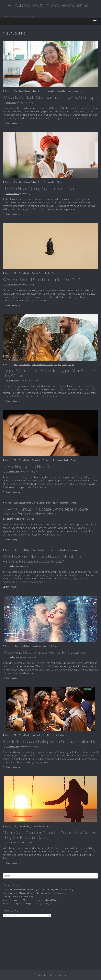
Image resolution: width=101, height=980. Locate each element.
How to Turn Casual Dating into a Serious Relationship (50, 742)
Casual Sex (37, 460)
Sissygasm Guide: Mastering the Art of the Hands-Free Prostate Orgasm (34, 893)
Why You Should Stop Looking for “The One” (41, 280)
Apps (16, 91)
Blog (21, 91)
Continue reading (11, 123)
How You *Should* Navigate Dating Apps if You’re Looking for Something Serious (45, 512)
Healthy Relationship (61, 503)
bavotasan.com (59, 975)
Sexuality (61, 91)
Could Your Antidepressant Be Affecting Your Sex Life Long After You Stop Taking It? (39, 889)
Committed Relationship (42, 365)
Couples (57, 365)
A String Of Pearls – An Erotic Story (18, 897)
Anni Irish (10, 842)
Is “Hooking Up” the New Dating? (31, 467)
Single (69, 91)
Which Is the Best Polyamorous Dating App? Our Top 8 (50, 98)
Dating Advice (50, 91)
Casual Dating (30, 91)
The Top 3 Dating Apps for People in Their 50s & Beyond (28, 904)
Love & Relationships (60, 735)
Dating (40, 91)
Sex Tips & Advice (50, 646)
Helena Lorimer (12, 472)
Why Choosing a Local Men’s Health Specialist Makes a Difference (31, 900)
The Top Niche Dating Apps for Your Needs (40, 189)
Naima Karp (11, 103)
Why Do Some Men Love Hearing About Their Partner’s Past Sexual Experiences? (43, 559)
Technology (77, 91)
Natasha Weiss (12, 194)
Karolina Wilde (12, 380)
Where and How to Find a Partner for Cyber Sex (44, 652)
